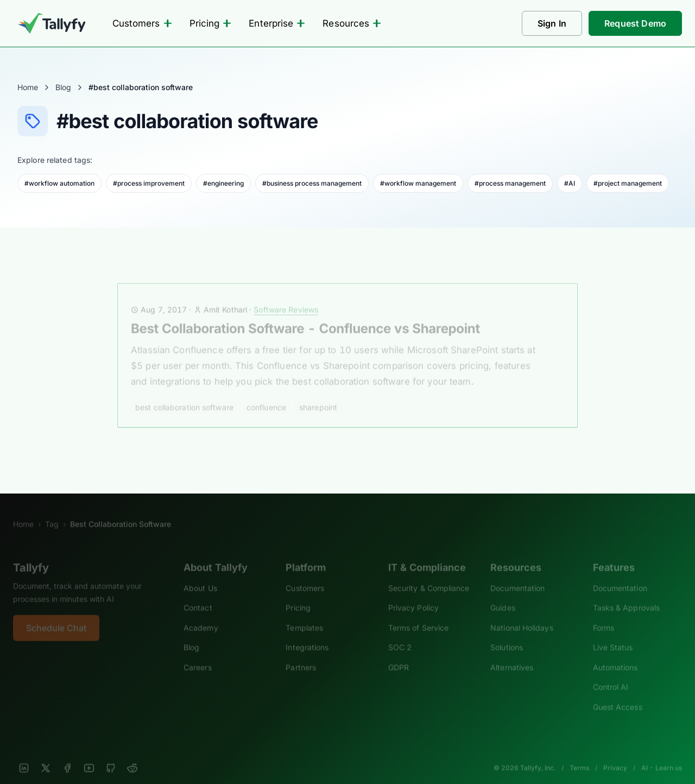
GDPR (399, 655)
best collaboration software (184, 395)
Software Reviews (286, 297)
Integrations (307, 635)
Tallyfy (31, 555)
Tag (52, 512)
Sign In (552, 23)
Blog (63, 87)
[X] (46, 756)
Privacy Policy (413, 595)
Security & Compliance (429, 576)
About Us (200, 576)
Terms (579, 755)
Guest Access (618, 695)
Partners (301, 655)
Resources (352, 23)
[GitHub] (111, 756)
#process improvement (149, 183)
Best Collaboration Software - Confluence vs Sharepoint (305, 316)
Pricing (211, 23)
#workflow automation (59, 183)
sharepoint (318, 395)
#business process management (312, 183)
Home (28, 87)
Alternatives (512, 655)
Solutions (507, 635)
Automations (615, 655)
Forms (604, 615)
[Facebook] (67, 756)
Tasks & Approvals (626, 595)
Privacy (615, 755)
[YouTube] (89, 756)
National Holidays (522, 615)
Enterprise (277, 23)
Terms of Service (418, 615)
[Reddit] (132, 756)
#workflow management (418, 183)
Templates (304, 615)
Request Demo (635, 23)
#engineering (223, 183)
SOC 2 (400, 635)
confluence (266, 395)
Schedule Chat (56, 616)
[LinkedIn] (24, 756)
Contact (198, 595)
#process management (510, 183)
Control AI (611, 675)
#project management (628, 183)
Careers (198, 655)
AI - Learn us (662, 755)
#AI (570, 183)
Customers (142, 23)
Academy (201, 615)
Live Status (613, 635)
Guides (503, 595)
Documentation (517, 576)
